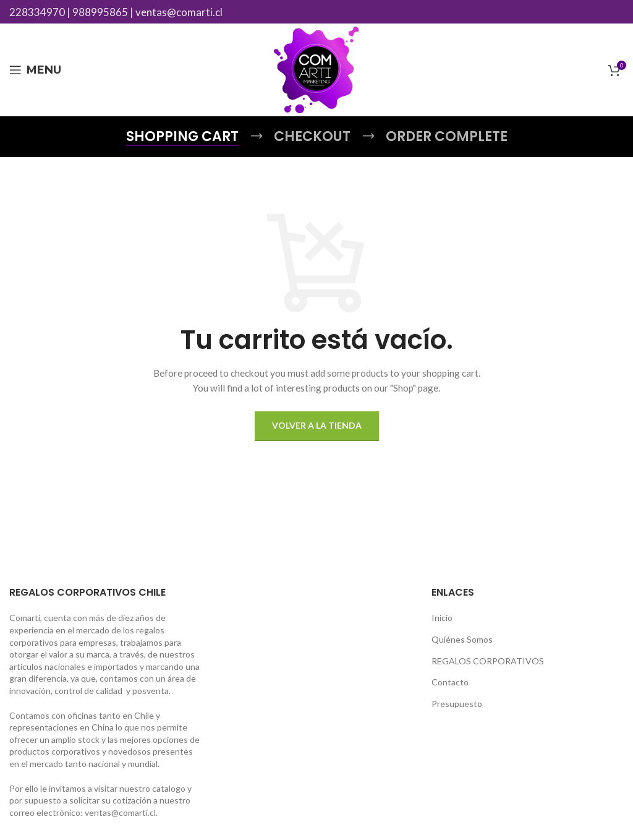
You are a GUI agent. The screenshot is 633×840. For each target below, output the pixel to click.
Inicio (442, 618)
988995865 (100, 12)
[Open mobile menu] (35, 70)
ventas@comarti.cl (179, 12)
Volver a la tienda (317, 425)
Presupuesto (457, 704)
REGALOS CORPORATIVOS (488, 661)
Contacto (450, 682)
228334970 (37, 12)
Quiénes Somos (462, 639)
